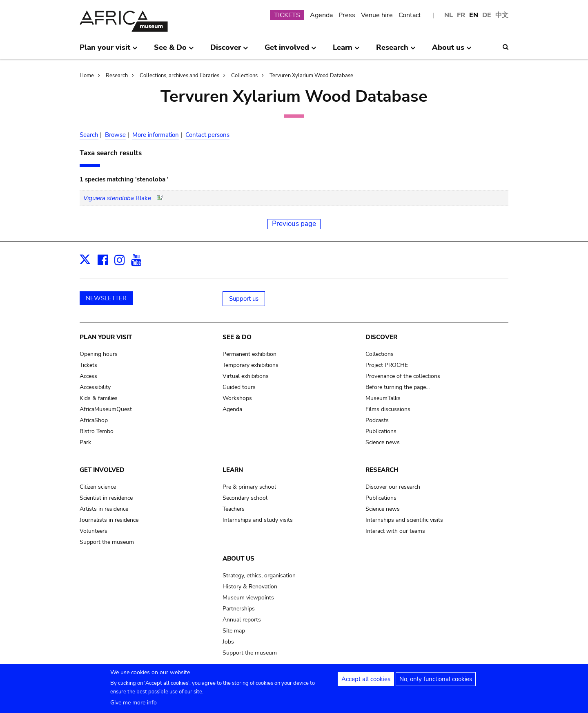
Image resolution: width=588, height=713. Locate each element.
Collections (244, 76)
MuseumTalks (383, 398)
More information (156, 135)
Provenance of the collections (403, 376)
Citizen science (98, 487)
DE (487, 15)
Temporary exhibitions (251, 365)
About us (238, 559)
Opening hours (99, 354)
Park (85, 442)
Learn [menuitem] (346, 51)
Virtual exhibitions (246, 376)
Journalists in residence (109, 520)
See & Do (237, 337)
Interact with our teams (395, 531)
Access (88, 376)
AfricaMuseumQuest (106, 409)
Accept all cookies (366, 682)
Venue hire (377, 15)
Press (347, 15)
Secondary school (245, 498)
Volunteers (94, 531)
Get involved (102, 470)
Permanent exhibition (249, 354)
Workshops (237, 398)
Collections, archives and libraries (179, 76)
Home (87, 76)
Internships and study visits (258, 520)
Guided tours (239, 387)
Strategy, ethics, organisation (259, 576)
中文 (502, 15)
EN (474, 15)
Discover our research (393, 487)
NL (449, 15)
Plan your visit (106, 337)
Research (117, 76)
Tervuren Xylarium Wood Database (311, 76)
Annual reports (242, 620)
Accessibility (95, 387)
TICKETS (287, 15)
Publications (381, 431)
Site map (234, 631)
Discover (381, 337)
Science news (383, 442)
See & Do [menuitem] (174, 51)
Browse (115, 135)
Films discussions (388, 409)
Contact (410, 15)
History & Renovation (250, 587)
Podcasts (377, 420)
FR (461, 15)
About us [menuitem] (452, 51)
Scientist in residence (106, 498)
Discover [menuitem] (229, 51)
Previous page (294, 224)
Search (89, 135)
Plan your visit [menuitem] (109, 51)
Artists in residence (104, 509)
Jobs (228, 642)
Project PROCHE (387, 365)
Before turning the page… (398, 387)
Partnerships (239, 609)
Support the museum (107, 542)
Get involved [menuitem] (291, 51)
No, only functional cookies (436, 682)
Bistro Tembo (97, 431)
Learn (233, 470)
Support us (244, 299)
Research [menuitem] (396, 51)
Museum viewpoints (248, 598)
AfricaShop (94, 420)
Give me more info (134, 705)
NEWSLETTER (106, 298)
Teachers (234, 509)
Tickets (88, 365)
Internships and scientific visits (404, 520)
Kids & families (99, 398)
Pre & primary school (249, 487)
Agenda (321, 15)
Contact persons (207, 135)
